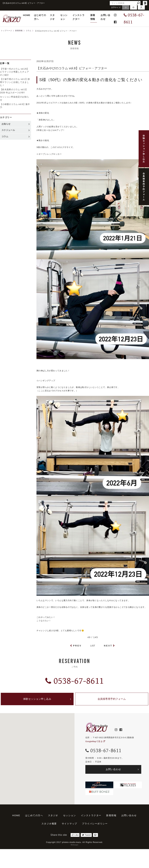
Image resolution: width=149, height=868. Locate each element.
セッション (64, 17)
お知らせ (6, 124)
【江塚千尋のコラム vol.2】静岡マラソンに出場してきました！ (15, 82)
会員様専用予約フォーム (112, 699)
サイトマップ (69, 824)
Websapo (74, 845)
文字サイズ (116, 7)
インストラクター (78, 17)
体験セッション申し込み (37, 699)
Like (75, 835)
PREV (77, 646)
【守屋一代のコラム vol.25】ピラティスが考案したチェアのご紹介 (14, 72)
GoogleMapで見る (95, 741)
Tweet (86, 835)
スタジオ (52, 17)
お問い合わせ (105, 17)
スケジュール (8, 130)
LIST (93, 646)
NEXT (108, 646)
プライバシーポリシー (95, 824)
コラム (5, 136)
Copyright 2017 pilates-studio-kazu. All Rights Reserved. (75, 842)
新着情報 (93, 17)
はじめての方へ (40, 17)
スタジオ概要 (49, 824)
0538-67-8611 (74, 681)
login (145, 3)
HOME (27, 15)
